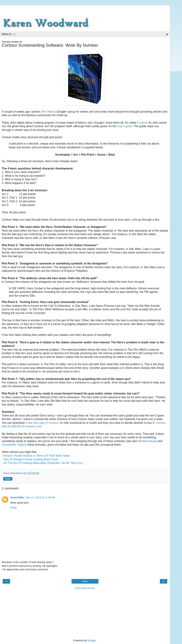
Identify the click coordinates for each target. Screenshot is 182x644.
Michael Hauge (147, 441)
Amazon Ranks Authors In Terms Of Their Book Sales (37, 456)
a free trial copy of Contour (42, 423)
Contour (142, 123)
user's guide (125, 126)
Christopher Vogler (13, 445)
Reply (14, 508)
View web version (85, 588)
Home (85, 581)
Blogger (92, 640)
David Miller (17, 497)
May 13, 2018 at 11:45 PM (40, 497)
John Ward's (48, 112)
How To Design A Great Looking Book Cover (31, 459)
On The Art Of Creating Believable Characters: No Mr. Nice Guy (43, 463)
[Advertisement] (85, 10)
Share (8, 479)
